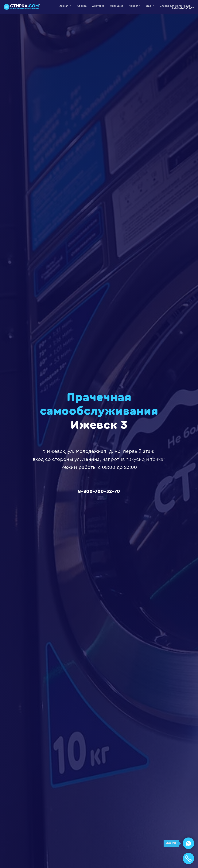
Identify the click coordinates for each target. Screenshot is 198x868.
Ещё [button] (149, 6)
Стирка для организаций (176, 6)
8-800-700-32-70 (183, 9)
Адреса (82, 6)
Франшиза (116, 6)
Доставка (98, 6)
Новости (134, 6)
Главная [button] (64, 6)
